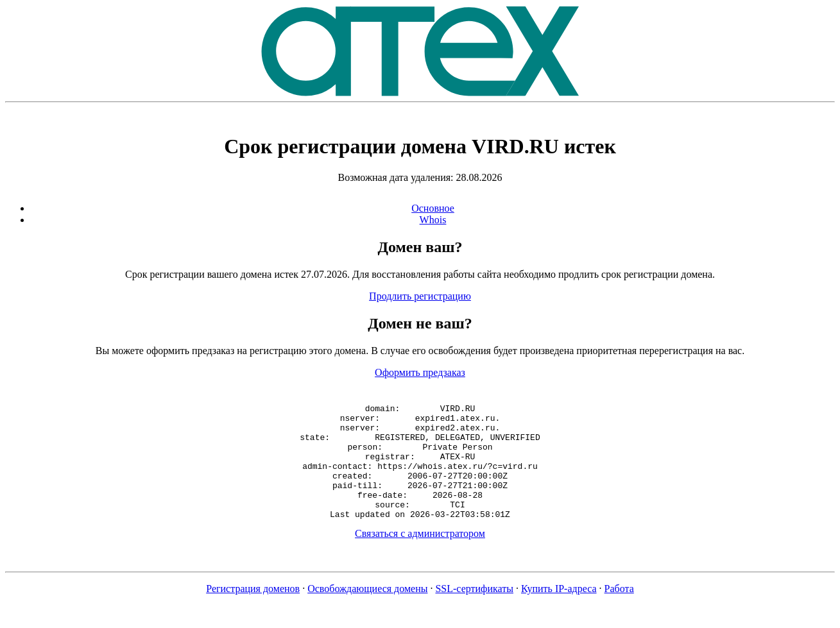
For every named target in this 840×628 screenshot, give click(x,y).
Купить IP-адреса (559, 612)
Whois (433, 220)
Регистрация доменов (253, 612)
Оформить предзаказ (420, 372)
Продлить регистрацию (420, 296)
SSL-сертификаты (474, 612)
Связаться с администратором (420, 556)
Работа (619, 612)
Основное (433, 208)
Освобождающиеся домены (367, 612)
